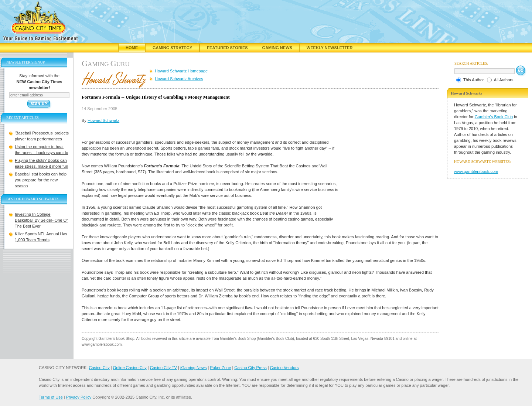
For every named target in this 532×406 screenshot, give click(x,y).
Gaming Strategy (172, 48)
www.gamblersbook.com (476, 171)
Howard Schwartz (103, 120)
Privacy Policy (79, 397)
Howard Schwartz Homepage (181, 71)
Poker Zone (220, 368)
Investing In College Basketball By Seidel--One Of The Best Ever (41, 220)
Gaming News (277, 48)
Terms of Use (51, 397)
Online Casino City (130, 368)
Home (132, 48)
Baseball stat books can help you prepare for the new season (41, 180)
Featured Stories (227, 48)
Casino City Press (250, 368)
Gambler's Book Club (494, 117)
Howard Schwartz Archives (179, 79)
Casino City (99, 368)
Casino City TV (163, 368)
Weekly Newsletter (330, 48)
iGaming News (194, 368)
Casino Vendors (284, 368)
